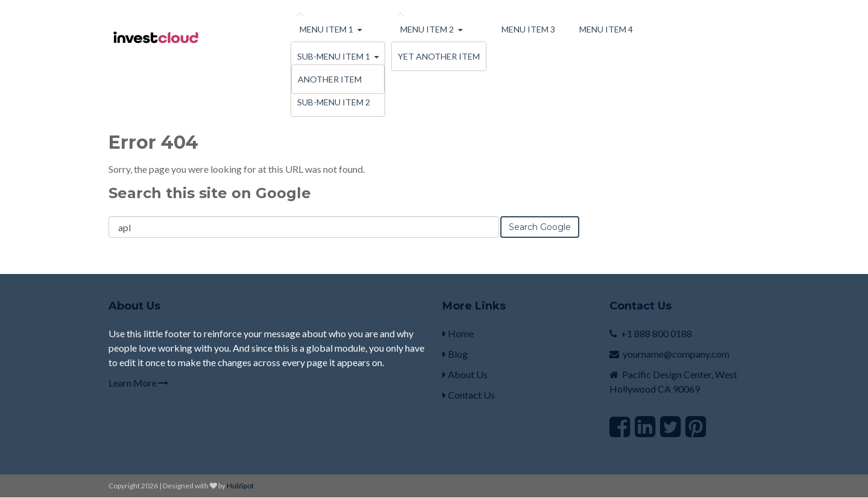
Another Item (330, 79)
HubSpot (240, 486)
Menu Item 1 (326, 29)
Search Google (540, 227)
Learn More (138, 383)
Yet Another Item (439, 56)
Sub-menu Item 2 (334, 102)
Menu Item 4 (606, 29)
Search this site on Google (210, 193)
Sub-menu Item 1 (334, 56)
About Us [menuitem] (465, 374)
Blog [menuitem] (455, 354)
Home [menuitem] (458, 333)
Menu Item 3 (528, 29)
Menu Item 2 (427, 29)
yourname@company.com (676, 354)
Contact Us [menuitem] (469, 395)
